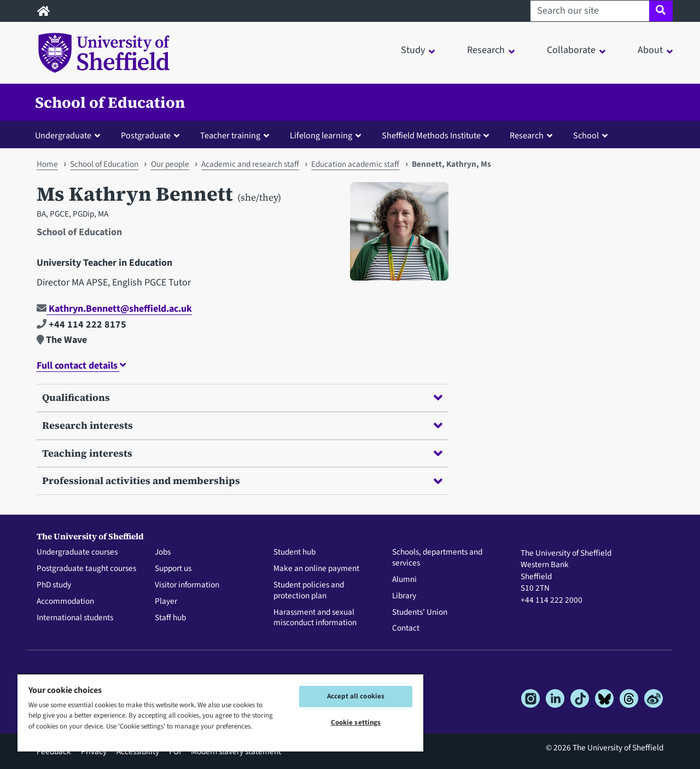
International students (75, 618)
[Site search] (661, 11)
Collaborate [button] (571, 50)
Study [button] (413, 50)
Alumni (404, 580)
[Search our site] (590, 11)
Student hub (294, 552)
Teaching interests (242, 453)
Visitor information (187, 585)
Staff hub (170, 618)
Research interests (242, 425)
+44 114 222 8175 (81, 325)
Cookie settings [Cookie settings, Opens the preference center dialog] (356, 723)
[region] (220, 712)
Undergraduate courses (77, 552)
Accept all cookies (356, 696)
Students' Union (420, 613)
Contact (406, 628)
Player (166, 602)
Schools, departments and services (437, 558)
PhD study (54, 585)
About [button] (650, 50)
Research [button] (486, 50)
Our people (170, 164)
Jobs (163, 552)
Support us (173, 569)
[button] (70, 135)
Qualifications (242, 397)
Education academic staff (355, 164)
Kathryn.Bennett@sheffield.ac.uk (114, 309)
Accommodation (65, 602)
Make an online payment (316, 569)
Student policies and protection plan (309, 591)
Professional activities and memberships (242, 480)
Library (404, 596)
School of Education (110, 102)
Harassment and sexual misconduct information (315, 618)
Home (47, 164)
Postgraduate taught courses (86, 569)
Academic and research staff (250, 164)
